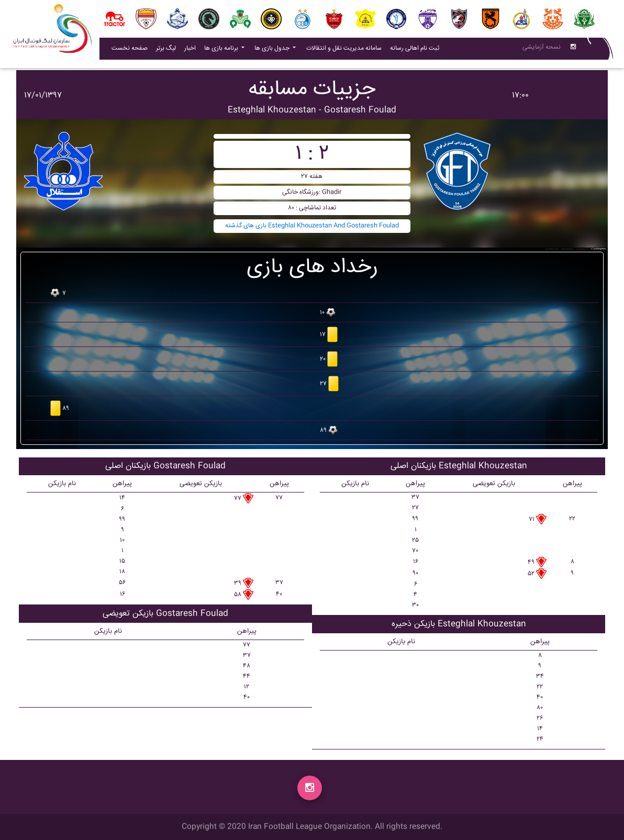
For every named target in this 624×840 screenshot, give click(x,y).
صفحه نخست (130, 51)
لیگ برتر (166, 51)
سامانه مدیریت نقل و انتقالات (346, 50)
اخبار (192, 50)
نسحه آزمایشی (542, 49)
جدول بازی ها (273, 51)
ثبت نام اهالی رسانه (417, 50)
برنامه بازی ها (222, 51)
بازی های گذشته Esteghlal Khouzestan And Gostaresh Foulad (312, 226)
